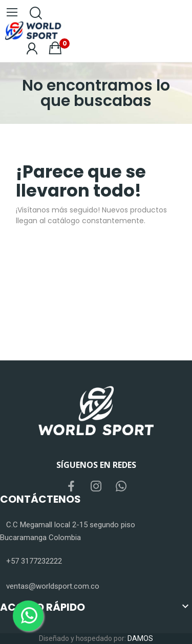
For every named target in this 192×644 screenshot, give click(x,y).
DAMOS (140, 638)
